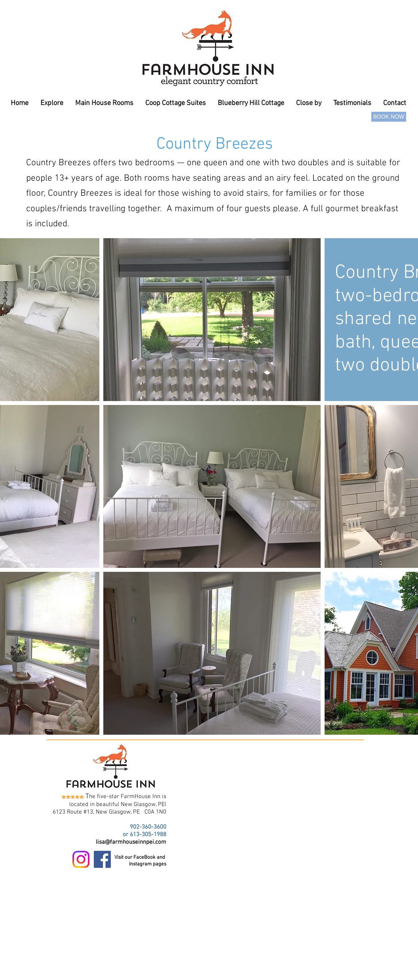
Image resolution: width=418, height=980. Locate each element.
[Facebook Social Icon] (102, 859)
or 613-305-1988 (144, 835)
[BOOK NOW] (389, 117)
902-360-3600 (148, 827)
